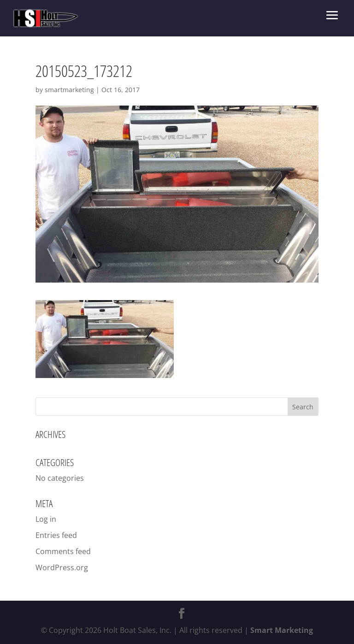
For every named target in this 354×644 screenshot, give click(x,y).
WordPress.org (62, 567)
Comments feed (63, 551)
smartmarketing (69, 90)
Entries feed (56, 535)
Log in (46, 519)
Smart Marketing (282, 630)
